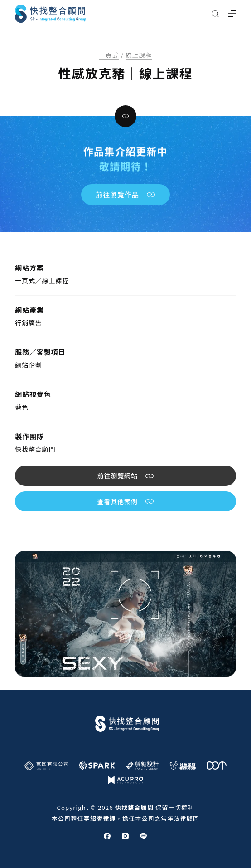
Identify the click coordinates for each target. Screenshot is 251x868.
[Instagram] (125, 836)
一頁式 (109, 55)
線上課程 (139, 55)
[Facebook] (107, 836)
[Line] (143, 836)
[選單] (232, 14)
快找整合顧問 (35, 449)
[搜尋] (215, 14)
